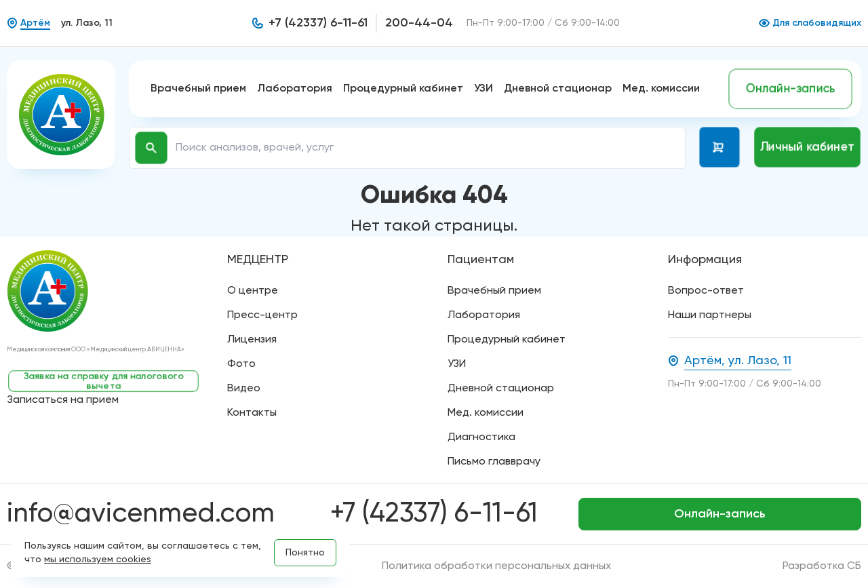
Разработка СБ (822, 566)
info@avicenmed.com (141, 514)
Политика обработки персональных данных (496, 566)
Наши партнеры (710, 315)
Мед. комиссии (661, 89)
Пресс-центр (262, 315)
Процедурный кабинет (403, 89)
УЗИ (484, 89)
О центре (253, 291)
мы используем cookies (98, 560)
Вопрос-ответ (706, 291)
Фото (241, 364)
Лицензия (252, 340)
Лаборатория (295, 89)
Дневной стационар (558, 89)
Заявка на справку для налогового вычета (104, 381)
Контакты (252, 413)
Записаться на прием (63, 400)
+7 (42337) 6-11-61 (318, 23)
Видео (244, 389)
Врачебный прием (198, 89)
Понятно (305, 553)
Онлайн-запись (790, 89)
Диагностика (481, 437)
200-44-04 (419, 23)
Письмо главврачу (494, 462)
